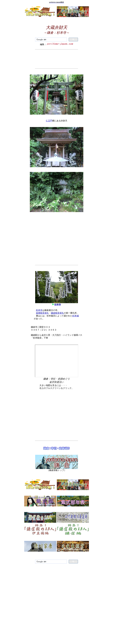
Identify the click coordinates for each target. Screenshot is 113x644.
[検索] (51, 40)
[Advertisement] (57, 59)
